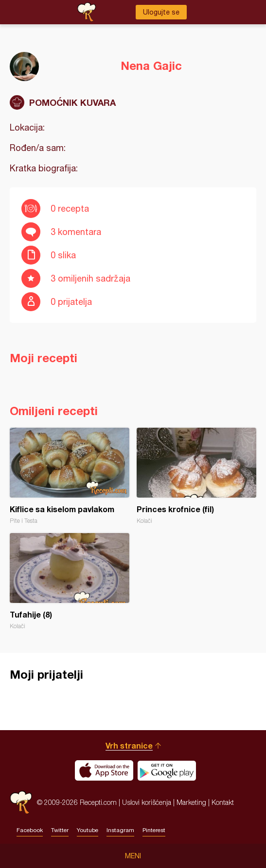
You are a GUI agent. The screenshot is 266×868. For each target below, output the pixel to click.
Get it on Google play (167, 770)
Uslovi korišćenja (147, 802)
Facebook (30, 830)
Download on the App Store (104, 770)
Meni (133, 856)
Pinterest (154, 830)
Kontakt (223, 802)
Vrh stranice (129, 745)
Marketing (191, 802)
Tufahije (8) (70, 581)
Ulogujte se (161, 12)
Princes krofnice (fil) (196, 476)
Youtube (88, 830)
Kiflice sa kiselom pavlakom (70, 476)
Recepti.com (21, 802)
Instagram (120, 830)
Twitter (60, 830)
